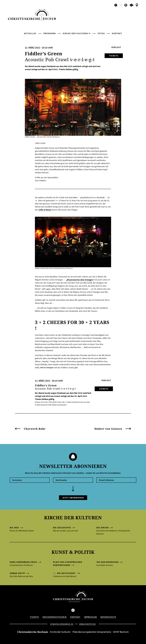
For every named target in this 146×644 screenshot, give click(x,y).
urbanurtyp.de (87, 624)
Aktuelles (30, 33)
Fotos (101, 33)
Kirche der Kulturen (75, 33)
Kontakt (117, 33)
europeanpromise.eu (62, 624)
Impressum (90, 617)
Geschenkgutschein (55, 617)
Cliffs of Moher (45, 210)
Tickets (114, 56)
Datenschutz (108, 617)
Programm (50, 33)
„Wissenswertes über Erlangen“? (80, 280)
